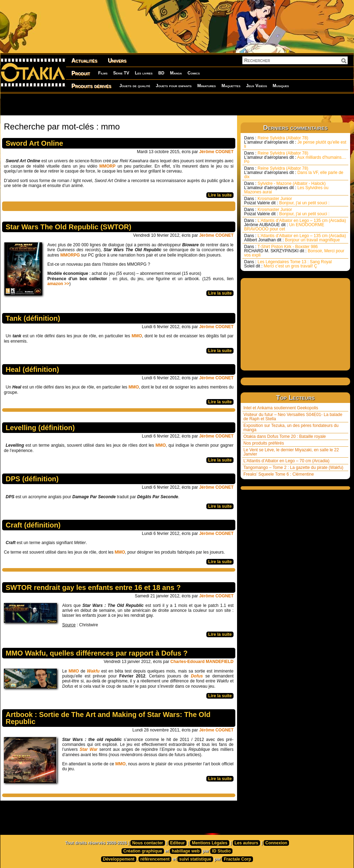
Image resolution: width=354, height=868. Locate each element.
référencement (155, 859)
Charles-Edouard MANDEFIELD (202, 662)
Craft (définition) (33, 525)
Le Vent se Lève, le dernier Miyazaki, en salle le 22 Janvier (291, 452)
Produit (81, 73)
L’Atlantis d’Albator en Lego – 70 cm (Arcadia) (286, 461)
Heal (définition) (32, 369)
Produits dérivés (91, 86)
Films (103, 73)
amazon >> (58, 284)
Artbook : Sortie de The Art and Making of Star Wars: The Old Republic (108, 718)
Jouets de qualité (135, 86)
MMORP (107, 166)
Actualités (84, 61)
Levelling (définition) (40, 428)
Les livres (144, 73)
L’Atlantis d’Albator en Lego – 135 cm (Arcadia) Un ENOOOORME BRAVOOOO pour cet (295, 225)
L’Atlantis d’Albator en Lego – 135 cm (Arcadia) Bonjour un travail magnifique (295, 238)
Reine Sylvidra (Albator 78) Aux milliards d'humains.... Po (295, 157)
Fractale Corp (237, 859)
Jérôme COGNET (216, 152)
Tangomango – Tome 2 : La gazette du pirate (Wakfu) (293, 468)
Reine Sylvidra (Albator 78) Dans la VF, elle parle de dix (294, 173)
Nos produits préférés (264, 443)
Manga (176, 73)
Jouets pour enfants (174, 86)
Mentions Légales (210, 843)
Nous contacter (147, 843)
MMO (137, 336)
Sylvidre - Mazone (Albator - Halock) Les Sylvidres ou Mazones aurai (286, 188)
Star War (88, 749)
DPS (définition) (32, 479)
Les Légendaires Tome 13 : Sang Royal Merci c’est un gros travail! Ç (288, 264)
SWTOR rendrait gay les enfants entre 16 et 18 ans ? (93, 587)
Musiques (281, 86)
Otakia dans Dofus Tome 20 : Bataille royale (285, 436)
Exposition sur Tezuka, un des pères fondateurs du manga (291, 428)
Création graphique (143, 851)
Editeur (178, 843)
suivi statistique (195, 859)
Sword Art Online (34, 143)
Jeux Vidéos (256, 86)
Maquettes (231, 86)
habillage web (186, 851)
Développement (119, 859)
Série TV (121, 73)
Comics (194, 73)
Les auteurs (246, 843)
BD (161, 73)
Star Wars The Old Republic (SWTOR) (69, 227)
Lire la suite (220, 195)
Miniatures (206, 86)
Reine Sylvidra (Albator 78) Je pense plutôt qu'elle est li (295, 142)
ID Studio (221, 851)
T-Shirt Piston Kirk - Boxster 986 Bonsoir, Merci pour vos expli (294, 251)
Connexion (276, 843)
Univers (117, 61)
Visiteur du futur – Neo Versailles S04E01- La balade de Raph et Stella (293, 417)
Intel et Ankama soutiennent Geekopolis (281, 408)
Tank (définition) (33, 318)
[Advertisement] (91, 104)
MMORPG (71, 255)
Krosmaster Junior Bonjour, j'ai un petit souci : (287, 201)
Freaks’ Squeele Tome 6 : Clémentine (279, 474)
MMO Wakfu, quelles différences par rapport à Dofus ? (97, 653)
